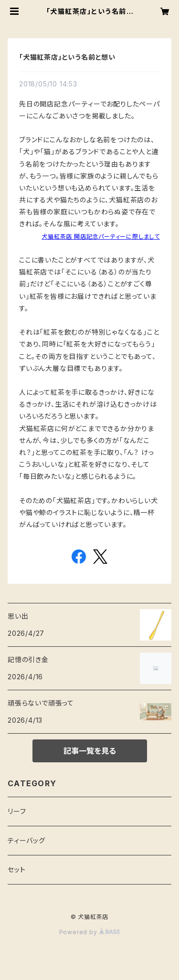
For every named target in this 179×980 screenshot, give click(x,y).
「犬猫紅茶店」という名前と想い (67, 57)
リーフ (17, 811)
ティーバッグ (26, 840)
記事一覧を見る (90, 751)
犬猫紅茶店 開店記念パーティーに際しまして (101, 237)
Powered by (90, 932)
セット (16, 869)
